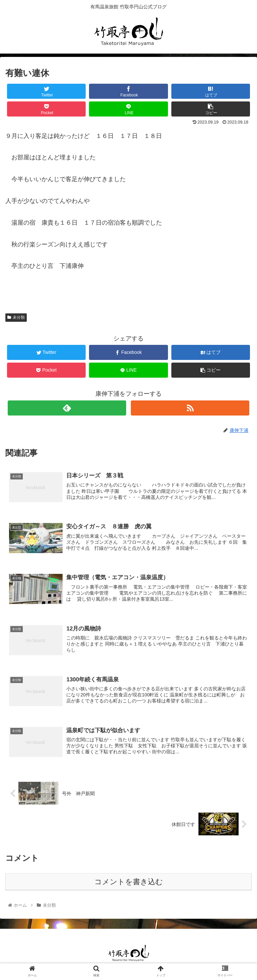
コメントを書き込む (129, 883)
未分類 (16, 317)
